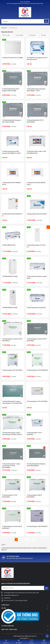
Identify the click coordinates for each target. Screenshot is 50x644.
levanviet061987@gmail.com (11, 595)
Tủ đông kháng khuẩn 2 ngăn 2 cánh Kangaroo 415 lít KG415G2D (12, 402)
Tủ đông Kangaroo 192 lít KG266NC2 (34, 434)
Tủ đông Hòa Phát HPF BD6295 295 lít (11, 184)
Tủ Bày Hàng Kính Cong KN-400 (36, 308)
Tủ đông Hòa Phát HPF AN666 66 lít (12, 215)
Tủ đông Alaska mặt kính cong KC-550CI (37, 277)
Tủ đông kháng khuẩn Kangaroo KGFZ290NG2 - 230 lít (36, 90)
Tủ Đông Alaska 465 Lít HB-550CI (37, 214)
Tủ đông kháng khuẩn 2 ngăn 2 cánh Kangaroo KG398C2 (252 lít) (12, 434)
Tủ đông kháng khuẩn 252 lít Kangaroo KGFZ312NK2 (11, 90)
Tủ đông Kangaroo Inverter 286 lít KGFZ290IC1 (12, 527)
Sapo (29, 638)
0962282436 (27, 2)
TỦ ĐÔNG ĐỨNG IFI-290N (10, 308)
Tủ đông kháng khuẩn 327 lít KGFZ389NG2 (35, 121)
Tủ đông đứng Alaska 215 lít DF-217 (36, 246)
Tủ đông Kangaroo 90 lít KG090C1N (37, 370)
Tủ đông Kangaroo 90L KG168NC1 (12, 370)
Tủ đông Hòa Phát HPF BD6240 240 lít (36, 184)
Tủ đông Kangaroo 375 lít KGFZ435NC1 (10, 496)
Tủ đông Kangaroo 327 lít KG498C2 (37, 401)
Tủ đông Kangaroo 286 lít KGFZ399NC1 (34, 496)
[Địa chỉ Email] (25, 588)
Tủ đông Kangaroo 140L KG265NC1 (37, 526)
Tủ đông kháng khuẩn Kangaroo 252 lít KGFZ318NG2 (12, 121)
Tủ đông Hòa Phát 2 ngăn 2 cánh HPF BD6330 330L (36, 152)
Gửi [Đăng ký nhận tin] (46, 588)
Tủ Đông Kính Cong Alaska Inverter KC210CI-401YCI (37, 59)
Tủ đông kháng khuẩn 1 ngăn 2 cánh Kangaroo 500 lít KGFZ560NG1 (11, 466)
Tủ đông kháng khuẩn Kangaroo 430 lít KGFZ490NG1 (36, 465)
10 (30, 540)
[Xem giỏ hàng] (44, 642)
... (27, 540)
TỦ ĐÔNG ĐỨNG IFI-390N (10, 276)
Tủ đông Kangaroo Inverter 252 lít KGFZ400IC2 (12, 340)
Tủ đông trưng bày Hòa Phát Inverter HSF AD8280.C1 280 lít (11, 152)
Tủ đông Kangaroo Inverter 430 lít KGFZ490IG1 (37, 340)
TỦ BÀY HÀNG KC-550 (9, 245)
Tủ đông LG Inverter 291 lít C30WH (12, 58)
